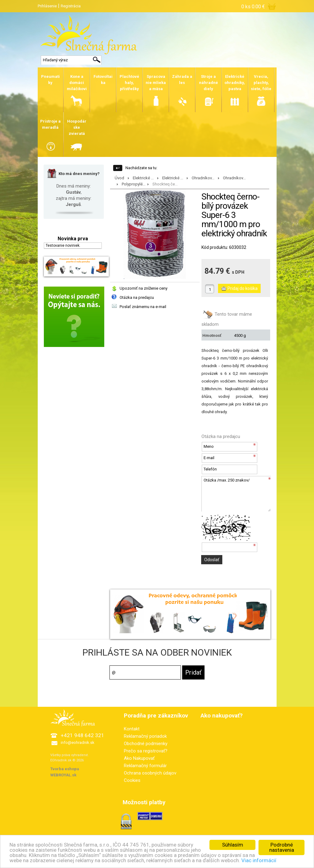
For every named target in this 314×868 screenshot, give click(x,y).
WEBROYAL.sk (63, 775)
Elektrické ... (143, 178)
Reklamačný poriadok (145, 736)
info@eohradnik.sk (78, 742)
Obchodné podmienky (146, 744)
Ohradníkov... (203, 178)
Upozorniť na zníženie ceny (144, 288)
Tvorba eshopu (65, 769)
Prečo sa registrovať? (146, 751)
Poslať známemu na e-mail (143, 307)
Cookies (132, 780)
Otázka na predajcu (137, 297)
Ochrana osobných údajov (150, 773)
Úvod (119, 178)
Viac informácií (259, 861)
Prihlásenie (47, 6)
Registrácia (71, 6)
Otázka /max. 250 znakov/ (236, 494)
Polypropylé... (134, 184)
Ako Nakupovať (139, 758)
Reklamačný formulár (145, 766)
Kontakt (132, 729)
